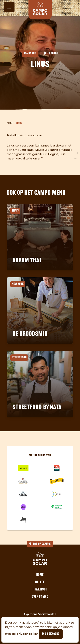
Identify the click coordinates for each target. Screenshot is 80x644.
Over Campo (40, 597)
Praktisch (40, 590)
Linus (19, 123)
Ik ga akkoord (51, 634)
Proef (10, 123)
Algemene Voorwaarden (40, 614)
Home (40, 575)
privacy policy (27, 634)
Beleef (40, 582)
